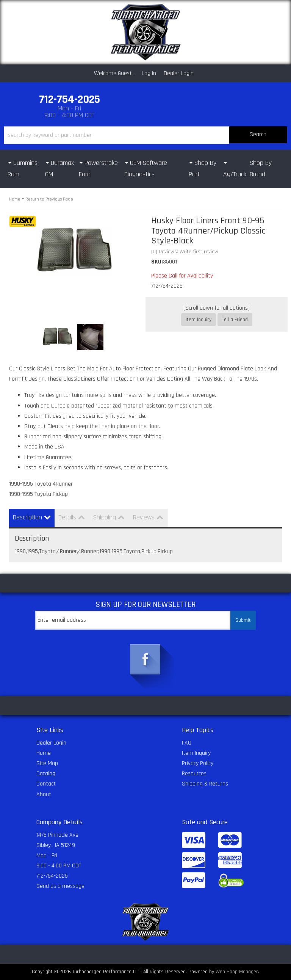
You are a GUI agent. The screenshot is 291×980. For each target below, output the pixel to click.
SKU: (157, 262)
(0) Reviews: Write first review (185, 252)
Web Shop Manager (237, 972)
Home (15, 199)
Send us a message (60, 886)
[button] (145, 135)
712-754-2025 (52, 876)
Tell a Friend (235, 320)
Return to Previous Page (49, 199)
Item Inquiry (199, 320)
